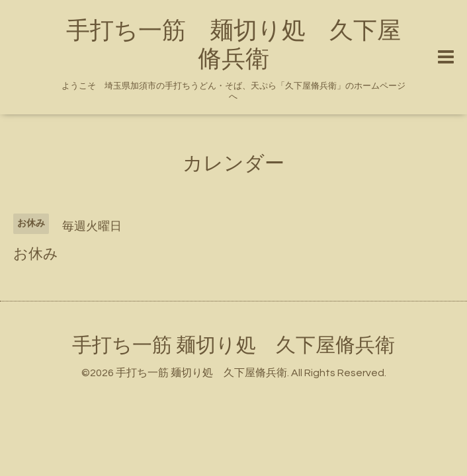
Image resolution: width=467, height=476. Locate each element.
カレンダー (233, 164)
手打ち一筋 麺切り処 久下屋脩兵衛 (233, 345)
